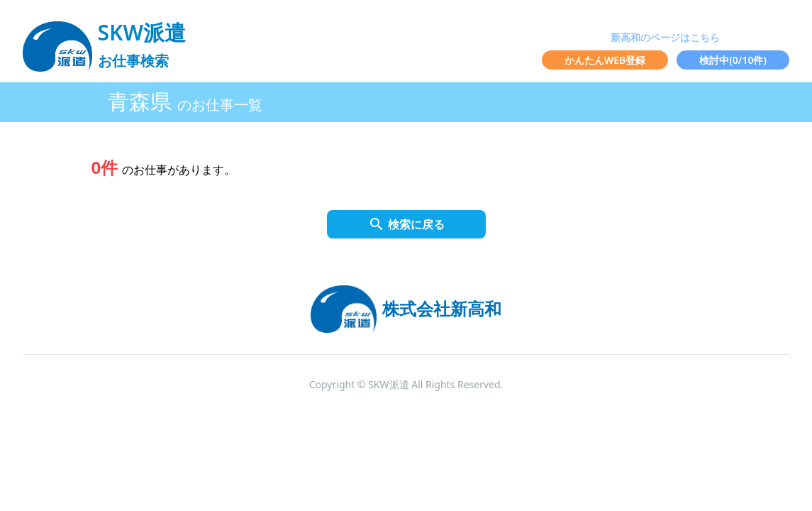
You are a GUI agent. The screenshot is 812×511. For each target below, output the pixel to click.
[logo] (104, 40)
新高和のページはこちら (665, 37)
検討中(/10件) (733, 60)
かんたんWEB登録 (605, 60)
